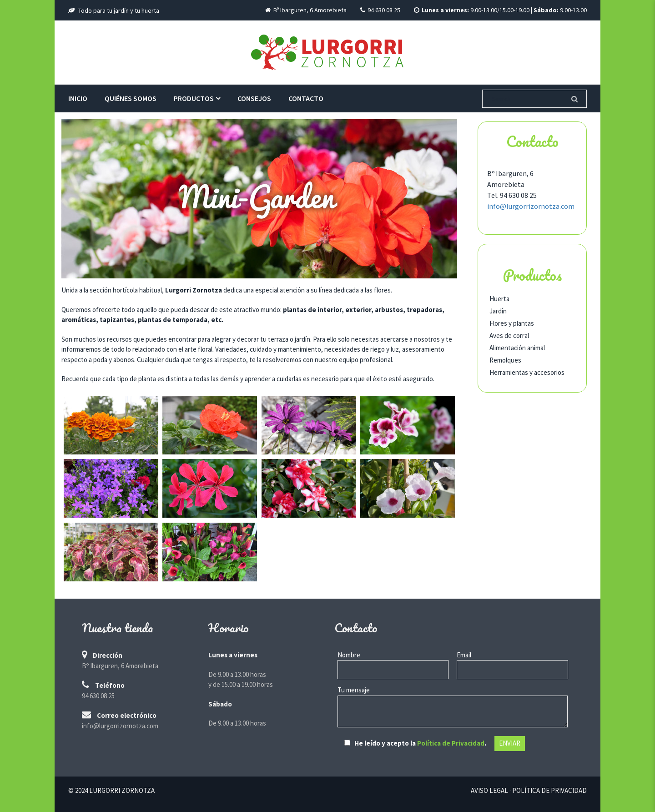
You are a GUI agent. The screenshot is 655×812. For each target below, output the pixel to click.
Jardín (498, 311)
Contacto (306, 98)
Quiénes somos (131, 98)
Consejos (254, 98)
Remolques (505, 360)
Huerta (499, 299)
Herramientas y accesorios (527, 372)
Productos (194, 98)
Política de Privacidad (451, 743)
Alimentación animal (517, 348)
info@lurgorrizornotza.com (531, 206)
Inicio (78, 98)
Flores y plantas (512, 323)
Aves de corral (509, 335)
